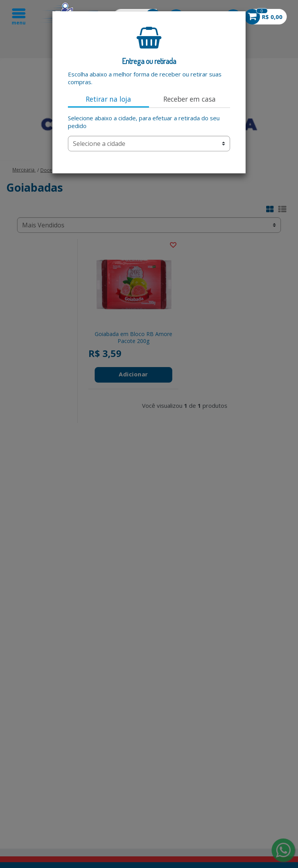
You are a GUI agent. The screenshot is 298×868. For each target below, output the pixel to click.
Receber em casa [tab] (190, 99)
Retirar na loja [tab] (108, 99)
